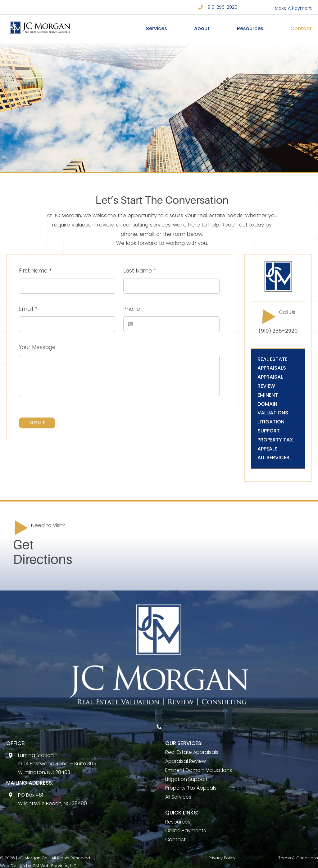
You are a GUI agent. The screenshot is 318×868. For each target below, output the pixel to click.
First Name (35, 271)
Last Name (140, 271)
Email (28, 309)
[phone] (159, 727)
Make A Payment (293, 8)
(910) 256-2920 (278, 331)
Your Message (37, 347)
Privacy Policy (222, 858)
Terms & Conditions (298, 858)
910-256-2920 (222, 7)
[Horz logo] (40, 21)
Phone (132, 309)
